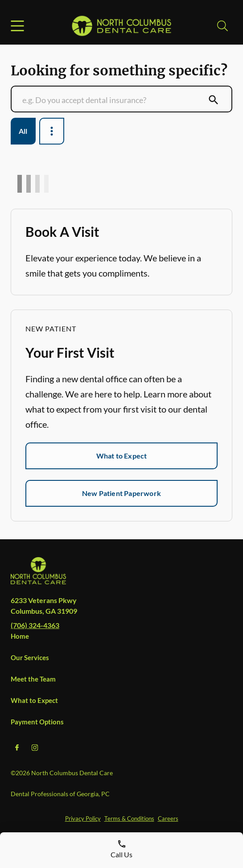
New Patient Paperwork (121, 493)
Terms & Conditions (129, 818)
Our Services (30, 657)
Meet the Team (33, 679)
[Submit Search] (214, 100)
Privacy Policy (83, 818)
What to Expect (122, 456)
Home (20, 636)
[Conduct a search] (113, 100)
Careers (168, 818)
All (23, 131)
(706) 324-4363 (35, 625)
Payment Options (37, 722)
